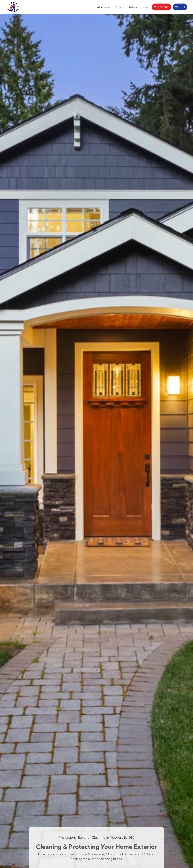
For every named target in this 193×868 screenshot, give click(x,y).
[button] (104, 7)
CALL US (180, 7)
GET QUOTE (161, 7)
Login (145, 7)
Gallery (133, 7)
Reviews (120, 7)
